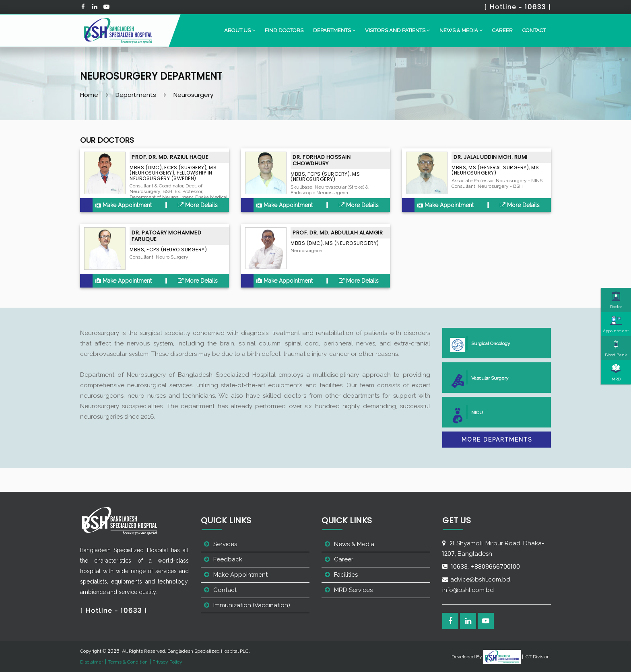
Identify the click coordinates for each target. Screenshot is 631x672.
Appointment (616, 324)
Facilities (346, 575)
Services (225, 544)
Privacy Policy (167, 662)
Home (89, 95)
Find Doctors (284, 30)
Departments (136, 95)
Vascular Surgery (487, 377)
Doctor (616, 300)
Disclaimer (92, 662)
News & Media (354, 544)
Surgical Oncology (488, 343)
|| (166, 205)
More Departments (497, 440)
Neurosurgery (193, 95)
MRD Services (353, 590)
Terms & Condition (128, 662)
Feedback (228, 559)
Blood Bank (616, 348)
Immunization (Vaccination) (252, 605)
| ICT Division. (517, 657)
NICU (474, 412)
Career (502, 30)
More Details (198, 205)
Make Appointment (124, 205)
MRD (616, 372)
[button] (240, 31)
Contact (534, 30)
